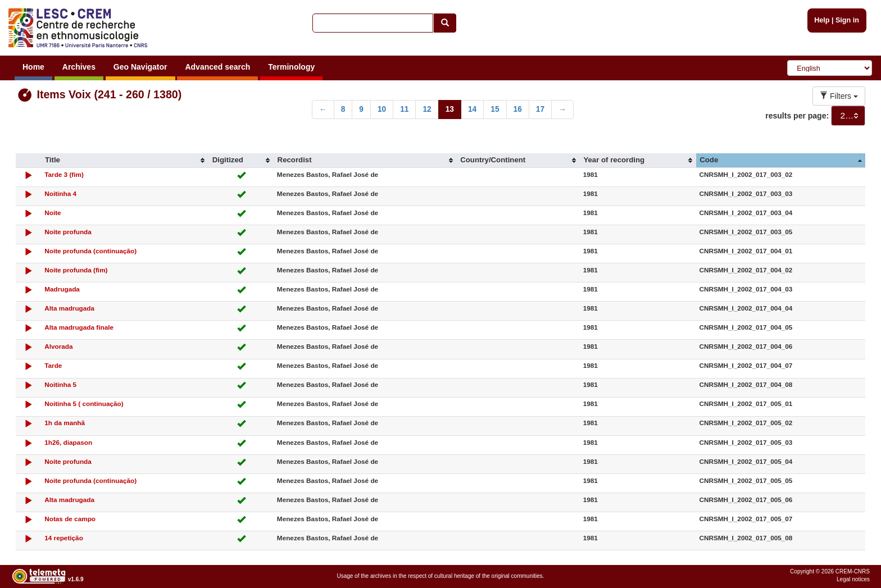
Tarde (53, 365)
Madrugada (62, 289)
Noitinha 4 (60, 193)
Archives (79, 67)
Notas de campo (70, 519)
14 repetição (64, 538)
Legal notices (853, 579)
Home (33, 67)
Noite (53, 213)
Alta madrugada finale (79, 327)
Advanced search (217, 67)
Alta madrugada (69, 308)
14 (472, 109)
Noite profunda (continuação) (90, 251)
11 (404, 109)
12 (427, 109)
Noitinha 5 (60, 384)
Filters (839, 96)
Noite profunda (68, 232)
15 (495, 109)
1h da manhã (65, 423)
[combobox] (848, 116)
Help (822, 20)
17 (540, 109)
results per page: (797, 116)
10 (382, 109)
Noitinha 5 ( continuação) (84, 404)
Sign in (847, 20)
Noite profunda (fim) (76, 270)
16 (518, 109)
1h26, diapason (68, 442)
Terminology (291, 67)
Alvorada (58, 346)
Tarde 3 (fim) (64, 174)
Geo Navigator (140, 67)
